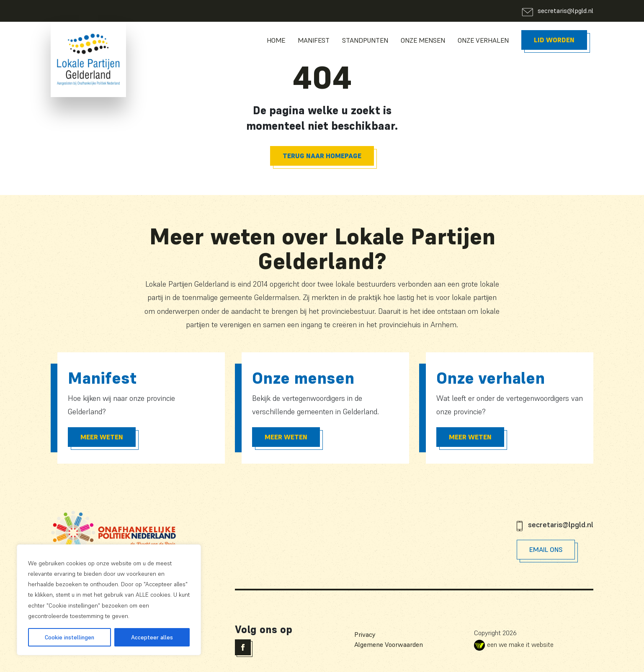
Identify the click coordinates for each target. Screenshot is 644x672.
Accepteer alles (152, 637)
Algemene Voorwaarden (389, 644)
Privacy (365, 634)
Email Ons (546, 549)
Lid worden (554, 40)
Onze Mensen (423, 40)
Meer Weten (102, 437)
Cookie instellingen (70, 637)
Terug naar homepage (322, 156)
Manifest (314, 40)
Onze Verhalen (483, 40)
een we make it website (514, 644)
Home (276, 40)
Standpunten (365, 40)
